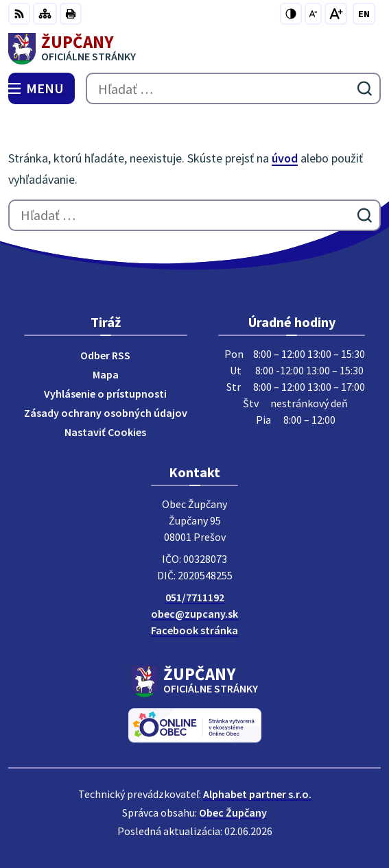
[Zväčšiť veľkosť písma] (336, 14)
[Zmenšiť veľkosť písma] (313, 14)
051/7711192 (195, 597)
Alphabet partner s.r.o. (257, 794)
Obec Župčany (233, 812)
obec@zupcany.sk (194, 614)
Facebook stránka (194, 630)
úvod (285, 158)
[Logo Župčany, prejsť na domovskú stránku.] (194, 49)
